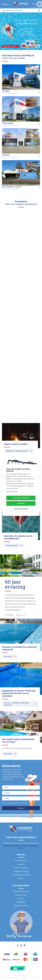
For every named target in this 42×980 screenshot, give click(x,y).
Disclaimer (24, 977)
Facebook (18, 946)
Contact (21, 878)
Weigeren (21, 503)
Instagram (21, 946)
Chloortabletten (21, 895)
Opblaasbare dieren (21, 906)
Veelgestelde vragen (21, 871)
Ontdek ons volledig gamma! (17, 451)
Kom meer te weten (12, 491)
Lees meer (8, 656)
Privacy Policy (33, 977)
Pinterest (25, 946)
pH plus (21, 898)
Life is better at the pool (21, 875)
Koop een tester (12, 545)
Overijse (6, 846)
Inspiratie (21, 864)
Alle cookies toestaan (21, 498)
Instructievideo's (21, 861)
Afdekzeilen (21, 902)
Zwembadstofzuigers (21, 891)
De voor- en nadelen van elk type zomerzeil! (16, 704)
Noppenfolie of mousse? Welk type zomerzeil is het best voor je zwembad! (19, 693)
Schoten (24, 846)
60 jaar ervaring (21, 868)
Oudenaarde (15, 846)
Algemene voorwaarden (12, 977)
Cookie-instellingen (21, 509)
